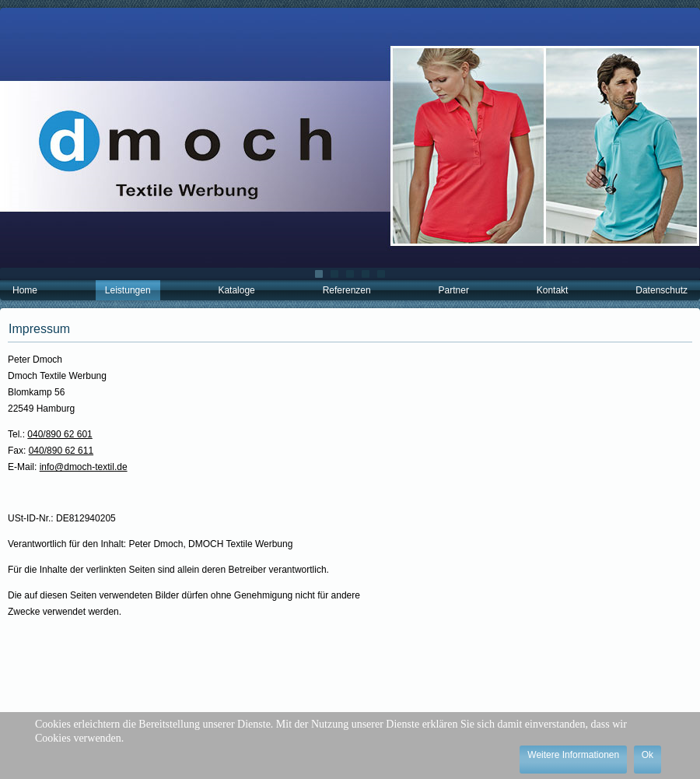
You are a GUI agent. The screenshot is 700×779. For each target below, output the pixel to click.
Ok (647, 755)
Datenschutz (661, 290)
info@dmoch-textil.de (84, 467)
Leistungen (128, 290)
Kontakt (553, 290)
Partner (454, 290)
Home (25, 290)
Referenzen (347, 290)
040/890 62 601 (59, 434)
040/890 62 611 (61, 451)
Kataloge (236, 290)
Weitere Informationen (573, 755)
